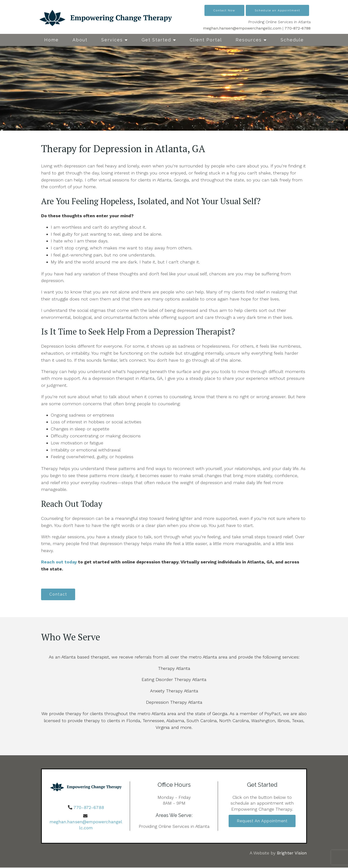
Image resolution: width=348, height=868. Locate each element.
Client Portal (206, 40)
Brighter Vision (292, 853)
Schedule (292, 40)
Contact (59, 595)
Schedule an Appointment (277, 10)
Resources (249, 40)
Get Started (156, 40)
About (80, 40)
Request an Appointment (262, 822)
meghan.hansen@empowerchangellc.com (242, 28)
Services (112, 40)
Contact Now (224, 10)
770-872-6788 (297, 28)
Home (51, 40)
